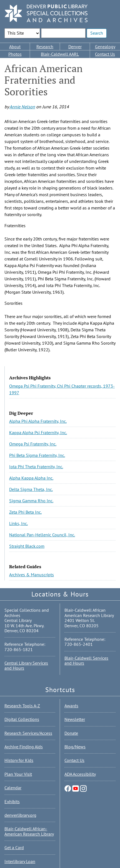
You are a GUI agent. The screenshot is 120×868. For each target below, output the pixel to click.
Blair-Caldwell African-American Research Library (29, 831)
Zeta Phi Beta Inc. (25, 512)
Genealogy (105, 47)
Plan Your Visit (18, 774)
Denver (75, 47)
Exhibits (12, 802)
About (15, 47)
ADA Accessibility (80, 774)
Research (45, 47)
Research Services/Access (28, 733)
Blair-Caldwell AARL (60, 54)
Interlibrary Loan (20, 861)
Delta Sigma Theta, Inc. (31, 489)
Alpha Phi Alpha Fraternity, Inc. (38, 421)
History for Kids (19, 760)
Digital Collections (22, 719)
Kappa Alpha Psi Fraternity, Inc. (38, 432)
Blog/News (75, 747)
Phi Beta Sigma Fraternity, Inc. (37, 455)
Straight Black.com (27, 546)
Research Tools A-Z (22, 706)
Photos (15, 54)
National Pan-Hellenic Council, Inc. (42, 535)
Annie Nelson (22, 107)
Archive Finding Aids (24, 747)
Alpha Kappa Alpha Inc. (31, 478)
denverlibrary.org (20, 815)
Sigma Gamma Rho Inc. (31, 501)
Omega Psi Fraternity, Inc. (33, 444)
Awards (71, 706)
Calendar (13, 788)
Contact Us (105, 54)
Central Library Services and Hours (26, 665)
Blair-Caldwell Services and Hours (86, 660)
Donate (71, 733)
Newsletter (75, 719)
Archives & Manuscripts (32, 575)
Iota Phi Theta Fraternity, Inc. (36, 467)
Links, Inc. (18, 523)
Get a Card (14, 847)
